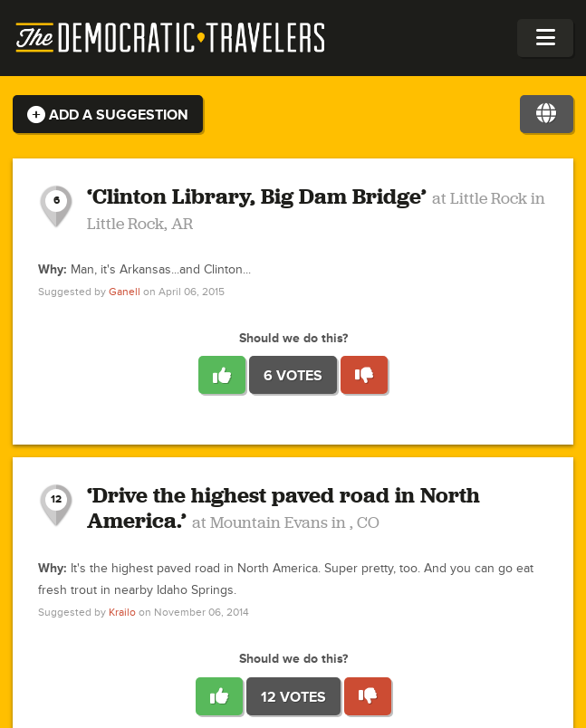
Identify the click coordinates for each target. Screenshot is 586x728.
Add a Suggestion (108, 115)
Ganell (125, 292)
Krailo (122, 613)
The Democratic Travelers (171, 38)
